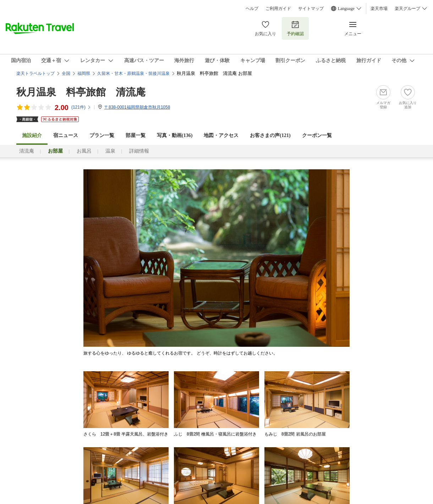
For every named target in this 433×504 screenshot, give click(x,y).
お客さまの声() (270, 135)
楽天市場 (379, 9)
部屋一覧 (136, 135)
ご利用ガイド (278, 9)
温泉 (110, 151)
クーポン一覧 (317, 135)
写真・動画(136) (175, 135)
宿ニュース (66, 135)
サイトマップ (311, 9)
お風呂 (84, 151)
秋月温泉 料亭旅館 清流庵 (81, 92)
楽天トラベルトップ (35, 73)
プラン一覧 (102, 135)
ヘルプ (252, 9)
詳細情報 (139, 151)
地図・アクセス (221, 135)
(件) (81, 107)
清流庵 (27, 151)
